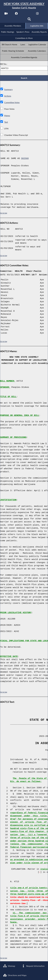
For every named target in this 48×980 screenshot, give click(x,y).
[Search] (29, 20)
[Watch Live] (6, 14)
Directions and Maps (15, 975)
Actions (8, 96)
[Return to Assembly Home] (24, 6)
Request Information (33, 966)
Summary (8, 90)
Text (6, 122)
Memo (7, 116)
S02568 (25, 159)
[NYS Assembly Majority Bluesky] (19, 20)
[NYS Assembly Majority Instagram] (37, 14)
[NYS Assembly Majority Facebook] (16, 14)
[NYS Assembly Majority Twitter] (27, 14)
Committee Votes (12, 103)
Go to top (4, 213)
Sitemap (9, 966)
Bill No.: (4, 64)
